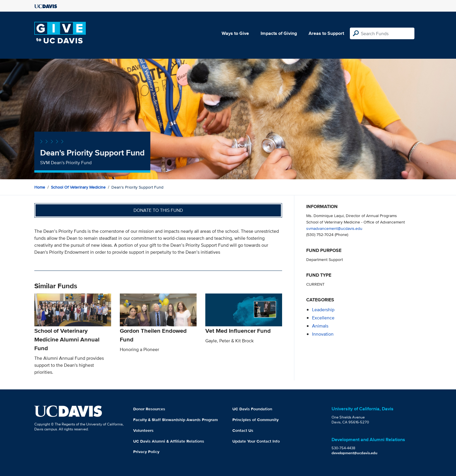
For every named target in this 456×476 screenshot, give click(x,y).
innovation (323, 334)
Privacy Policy (146, 452)
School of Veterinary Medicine (78, 187)
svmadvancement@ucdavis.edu (334, 228)
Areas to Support (326, 33)
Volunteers (143, 430)
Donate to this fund (158, 210)
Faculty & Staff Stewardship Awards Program (176, 420)
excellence (323, 318)
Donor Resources (149, 409)
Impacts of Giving (279, 33)
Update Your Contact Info (256, 441)
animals (320, 326)
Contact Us (243, 430)
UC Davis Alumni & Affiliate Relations (169, 441)
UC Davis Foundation (252, 409)
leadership (323, 310)
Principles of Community (255, 420)
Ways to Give (235, 33)
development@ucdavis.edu (355, 453)
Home (40, 187)
